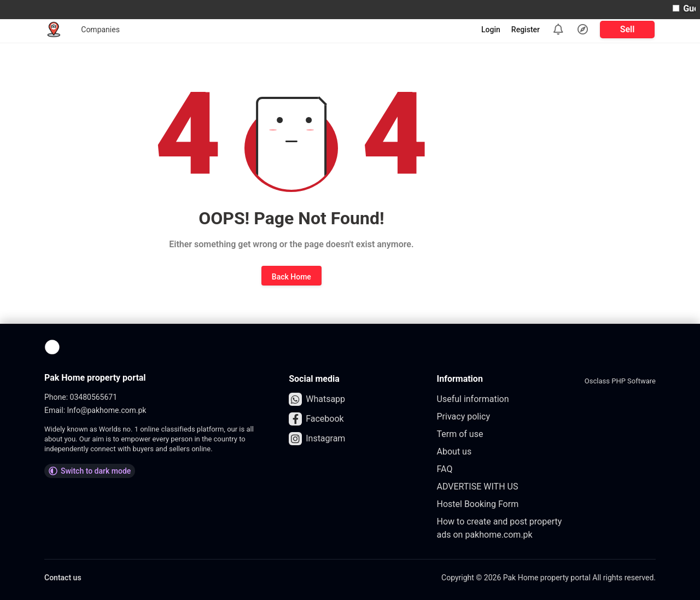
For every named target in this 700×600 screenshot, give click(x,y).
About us (454, 452)
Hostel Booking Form (478, 504)
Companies (100, 30)
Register (526, 30)
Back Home (291, 277)
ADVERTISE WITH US (478, 487)
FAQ (445, 469)
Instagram (317, 439)
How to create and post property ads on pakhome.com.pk (500, 528)
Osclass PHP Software (620, 381)
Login (491, 30)
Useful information (473, 399)
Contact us (63, 578)
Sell (628, 29)
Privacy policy (464, 416)
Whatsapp (317, 399)
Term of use (460, 434)
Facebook (316, 419)
